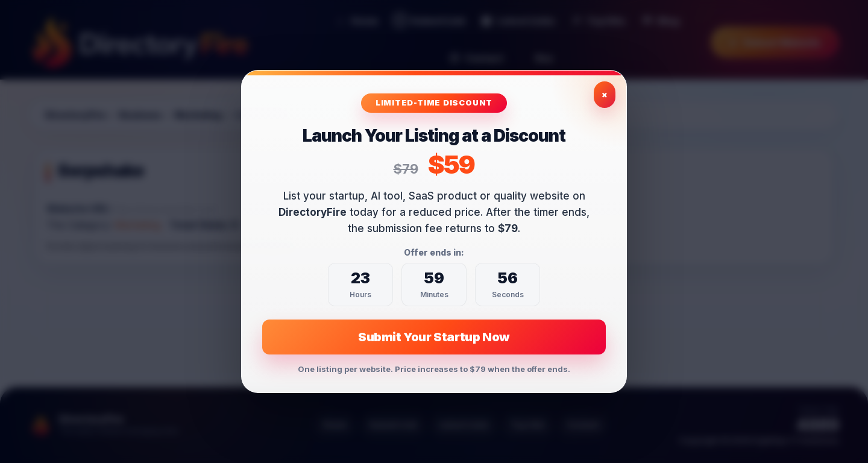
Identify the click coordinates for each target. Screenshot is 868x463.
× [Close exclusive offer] (605, 94)
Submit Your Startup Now (434, 337)
